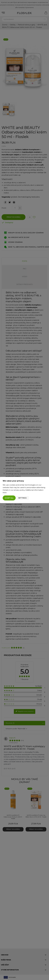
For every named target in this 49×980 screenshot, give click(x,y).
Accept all (9, 498)
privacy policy (19, 490)
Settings (22, 498)
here (5, 493)
